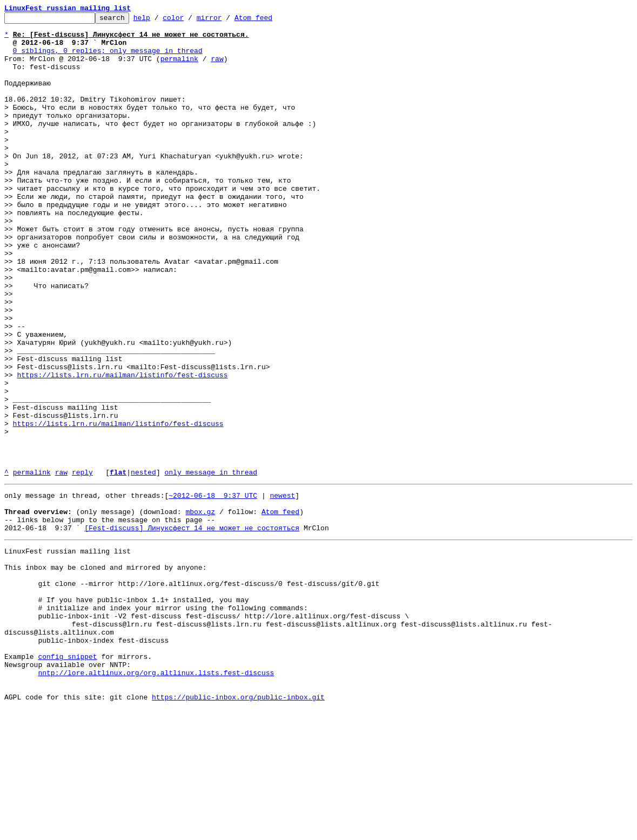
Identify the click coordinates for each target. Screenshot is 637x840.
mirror (226, 21)
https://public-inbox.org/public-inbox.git (238, 828)
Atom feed (270, 21)
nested (143, 564)
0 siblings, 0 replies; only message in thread (108, 58)
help (159, 21)
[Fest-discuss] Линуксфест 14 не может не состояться (192, 628)
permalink (179, 68)
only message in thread (211, 564)
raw (217, 68)
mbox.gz (200, 609)
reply (82, 564)
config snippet (67, 779)
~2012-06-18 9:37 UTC (213, 589)
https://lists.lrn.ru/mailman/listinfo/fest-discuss (122, 448)
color (190, 21)
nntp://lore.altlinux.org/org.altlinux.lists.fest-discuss (156, 799)
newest (282, 589)
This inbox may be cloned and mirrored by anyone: (105, 672)
